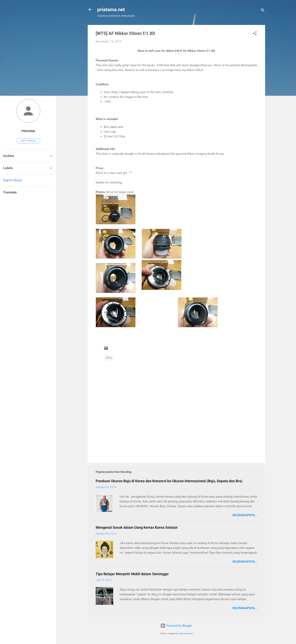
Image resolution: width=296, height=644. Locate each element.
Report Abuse (13, 180)
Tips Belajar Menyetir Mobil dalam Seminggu (132, 574)
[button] (255, 34)
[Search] (263, 11)
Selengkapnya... (245, 515)
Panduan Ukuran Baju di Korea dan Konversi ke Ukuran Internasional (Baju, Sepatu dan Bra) (169, 481)
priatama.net (111, 10)
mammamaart (186, 634)
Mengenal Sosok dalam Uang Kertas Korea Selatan (137, 527)
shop (109, 358)
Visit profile (28, 141)
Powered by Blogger (176, 626)
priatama (28, 131)
